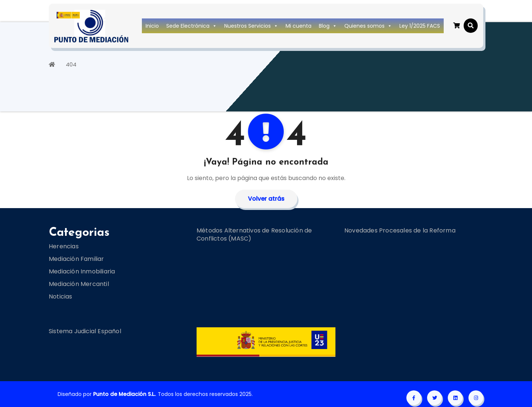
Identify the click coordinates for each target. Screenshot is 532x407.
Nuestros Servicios (251, 26)
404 (71, 64)
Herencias (64, 246)
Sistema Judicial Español (85, 331)
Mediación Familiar (76, 259)
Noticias (61, 296)
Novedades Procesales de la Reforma (400, 230)
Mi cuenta (299, 26)
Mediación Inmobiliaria (82, 271)
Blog (328, 26)
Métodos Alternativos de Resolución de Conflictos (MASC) (254, 234)
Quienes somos (368, 26)
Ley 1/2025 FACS (420, 26)
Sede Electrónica (192, 26)
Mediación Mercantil (79, 284)
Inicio (152, 26)
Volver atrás (266, 199)
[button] (471, 26)
